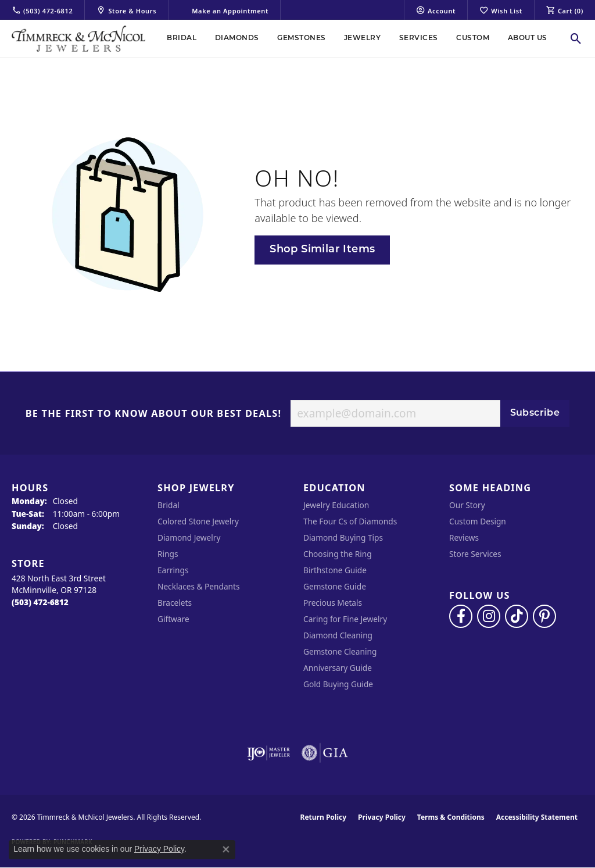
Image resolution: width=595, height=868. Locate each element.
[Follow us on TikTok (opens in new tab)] (517, 616)
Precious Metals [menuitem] (333, 603)
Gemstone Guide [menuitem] (335, 586)
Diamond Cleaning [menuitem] (338, 635)
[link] (42, 10)
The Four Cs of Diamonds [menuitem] (350, 521)
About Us (528, 38)
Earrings (173, 570)
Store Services (475, 554)
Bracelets (175, 603)
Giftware (173, 619)
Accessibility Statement (537, 817)
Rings (168, 554)
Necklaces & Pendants (199, 586)
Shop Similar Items (322, 250)
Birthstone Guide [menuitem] (335, 570)
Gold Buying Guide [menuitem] (338, 684)
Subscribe (535, 413)
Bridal (182, 38)
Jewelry (362, 38)
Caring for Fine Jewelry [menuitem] (345, 619)
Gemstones (301, 38)
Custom (473, 38)
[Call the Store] (40, 602)
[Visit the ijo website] (269, 753)
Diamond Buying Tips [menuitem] (343, 537)
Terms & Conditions (451, 817)
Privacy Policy (382, 817)
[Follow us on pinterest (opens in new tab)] (544, 616)
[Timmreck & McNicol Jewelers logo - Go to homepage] (78, 39)
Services (419, 38)
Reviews (464, 537)
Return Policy (324, 817)
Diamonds (237, 38)
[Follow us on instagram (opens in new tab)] (489, 616)
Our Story (467, 505)
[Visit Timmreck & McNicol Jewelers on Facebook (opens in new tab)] (461, 616)
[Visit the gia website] (325, 753)
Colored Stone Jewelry (198, 521)
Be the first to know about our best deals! (154, 414)
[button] (436, 10)
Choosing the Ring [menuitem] (338, 554)
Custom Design (478, 521)
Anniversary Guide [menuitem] (338, 668)
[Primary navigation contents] (357, 39)
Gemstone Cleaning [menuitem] (340, 651)
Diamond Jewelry (189, 537)
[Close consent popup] (226, 849)
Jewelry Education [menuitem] (336, 505)
